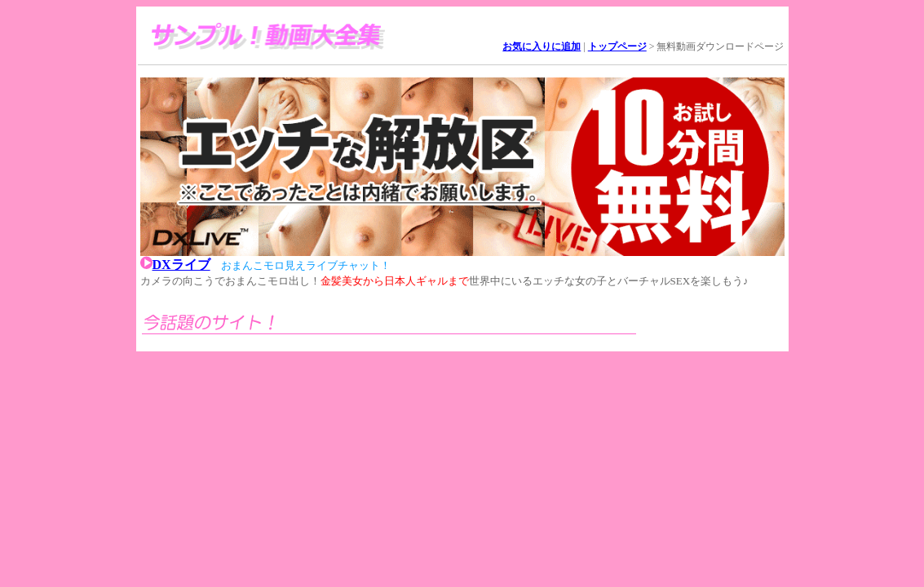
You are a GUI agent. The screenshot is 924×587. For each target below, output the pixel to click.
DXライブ (181, 265)
